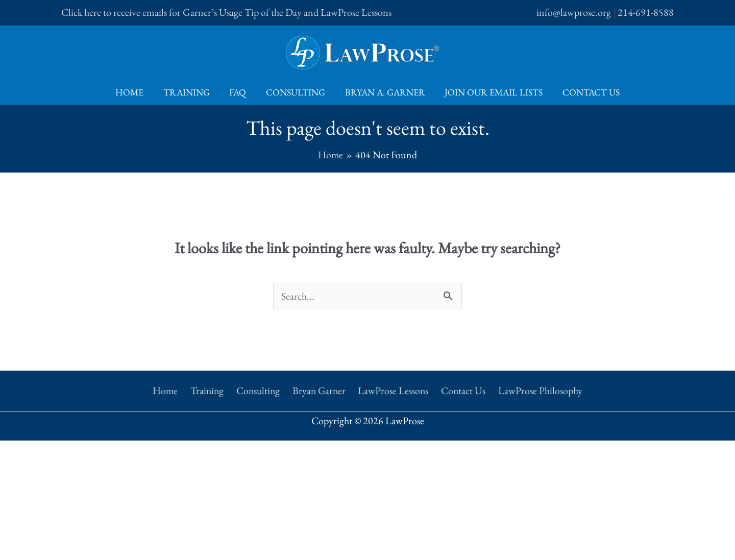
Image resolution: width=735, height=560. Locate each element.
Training (189, 92)
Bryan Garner (320, 389)
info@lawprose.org (574, 12)
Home (133, 92)
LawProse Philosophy (536, 389)
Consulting (296, 92)
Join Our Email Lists (491, 92)
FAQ (239, 92)
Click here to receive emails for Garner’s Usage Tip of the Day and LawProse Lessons (226, 12)
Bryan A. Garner (384, 92)
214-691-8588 (646, 12)
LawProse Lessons (393, 389)
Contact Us (587, 92)
